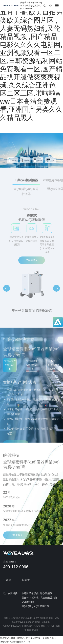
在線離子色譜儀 (30, 593)
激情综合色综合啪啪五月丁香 (15, 642)
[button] (7, 288)
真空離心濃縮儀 (49, 598)
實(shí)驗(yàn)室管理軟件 (36, 606)
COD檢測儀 (28, 602)
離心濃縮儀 (46, 593)
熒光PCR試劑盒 (30, 598)
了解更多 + (32, 260)
